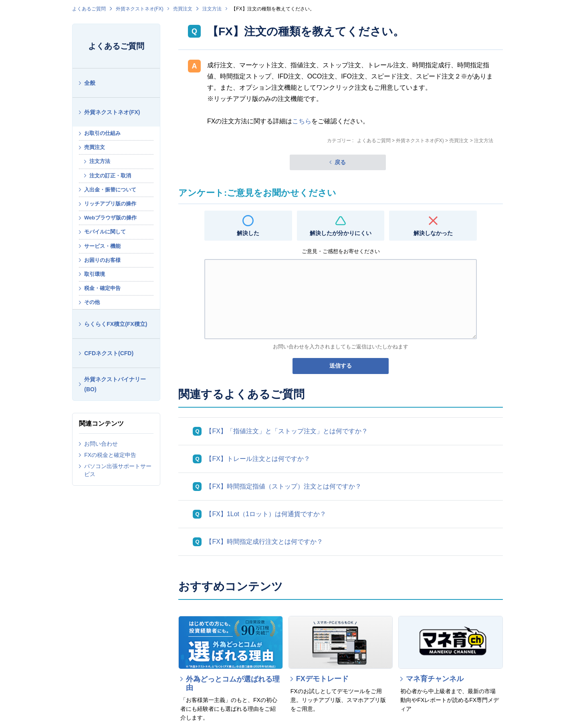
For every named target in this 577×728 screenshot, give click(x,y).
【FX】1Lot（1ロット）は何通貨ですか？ (266, 514)
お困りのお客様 (102, 260)
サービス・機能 (102, 246)
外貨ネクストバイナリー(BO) (115, 384)
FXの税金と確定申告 (110, 455)
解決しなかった (433, 233)
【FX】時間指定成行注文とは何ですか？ (264, 542)
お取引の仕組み (102, 133)
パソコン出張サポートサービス (118, 470)
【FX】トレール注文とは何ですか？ (258, 459)
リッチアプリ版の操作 (110, 204)
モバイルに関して (105, 232)
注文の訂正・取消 (110, 176)
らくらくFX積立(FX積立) (116, 324)
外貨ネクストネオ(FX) (140, 9)
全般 (90, 83)
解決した (248, 233)
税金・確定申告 (102, 288)
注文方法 (212, 9)
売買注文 (183, 9)
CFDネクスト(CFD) (109, 353)
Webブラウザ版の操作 (110, 218)
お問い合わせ (101, 444)
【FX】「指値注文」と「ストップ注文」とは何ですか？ (286, 431)
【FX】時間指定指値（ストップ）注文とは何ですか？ (283, 486)
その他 (92, 302)
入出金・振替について (110, 190)
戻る (340, 162)
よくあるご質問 (89, 9)
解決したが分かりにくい (341, 233)
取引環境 (95, 274)
